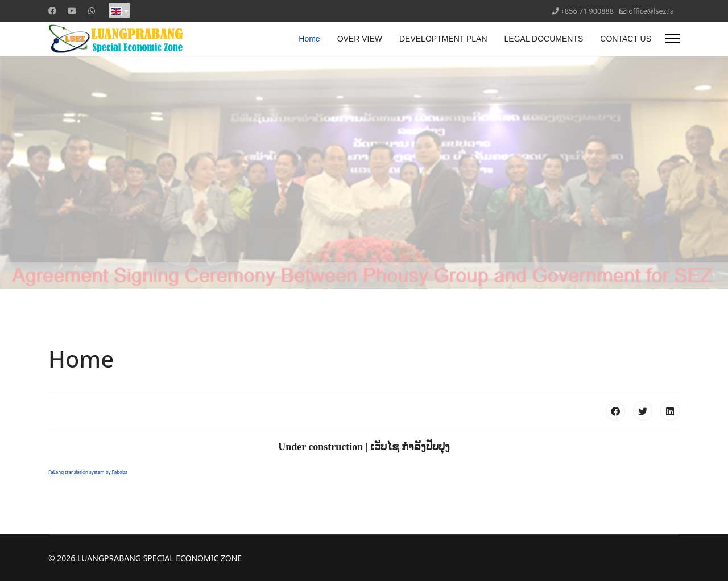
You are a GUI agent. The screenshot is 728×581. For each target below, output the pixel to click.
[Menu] (673, 39)
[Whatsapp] (92, 11)
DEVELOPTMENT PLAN (443, 39)
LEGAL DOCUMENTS (544, 39)
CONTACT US (626, 39)
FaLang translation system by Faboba (88, 472)
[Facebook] (52, 11)
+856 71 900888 (587, 11)
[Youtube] (72, 11)
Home (309, 39)
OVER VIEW (360, 39)
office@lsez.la (651, 11)
